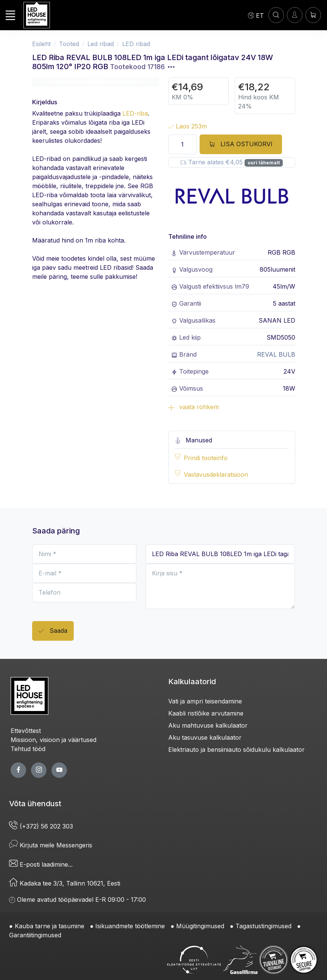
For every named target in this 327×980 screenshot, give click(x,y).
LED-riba (135, 113)
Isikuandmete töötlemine (130, 926)
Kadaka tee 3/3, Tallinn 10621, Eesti (65, 883)
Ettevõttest (26, 731)
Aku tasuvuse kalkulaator (205, 737)
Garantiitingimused (35, 935)
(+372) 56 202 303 (41, 826)
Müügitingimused (200, 926)
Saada (53, 631)
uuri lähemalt (264, 163)
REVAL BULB (276, 354)
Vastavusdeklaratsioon (216, 475)
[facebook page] (18, 770)
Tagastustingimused (263, 926)
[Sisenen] (295, 15)
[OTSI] (276, 15)
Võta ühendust (35, 804)
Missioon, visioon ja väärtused (53, 740)
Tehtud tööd (28, 749)
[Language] (256, 15)
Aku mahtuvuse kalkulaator (208, 725)
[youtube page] (59, 770)
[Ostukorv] (313, 15)
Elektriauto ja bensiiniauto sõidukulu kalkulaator (236, 750)
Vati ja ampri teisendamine (205, 701)
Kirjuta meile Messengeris (51, 845)
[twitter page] (39, 770)
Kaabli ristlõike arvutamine (206, 713)
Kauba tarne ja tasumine (50, 926)
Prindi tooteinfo (206, 458)
